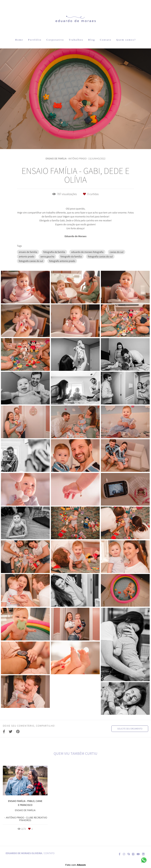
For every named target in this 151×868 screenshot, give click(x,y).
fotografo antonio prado (62, 261)
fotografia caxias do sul (100, 256)
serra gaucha (47, 256)
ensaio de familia (28, 252)
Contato (106, 40)
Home (19, 40)
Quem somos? (126, 40)
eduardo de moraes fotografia (87, 252)
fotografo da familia (71, 256)
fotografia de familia (54, 252)
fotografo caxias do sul (31, 261)
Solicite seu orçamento (130, 729)
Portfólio (35, 40)
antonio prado (26, 256)
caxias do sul (117, 252)
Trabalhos (76, 40)
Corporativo (55, 40)
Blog (91, 40)
